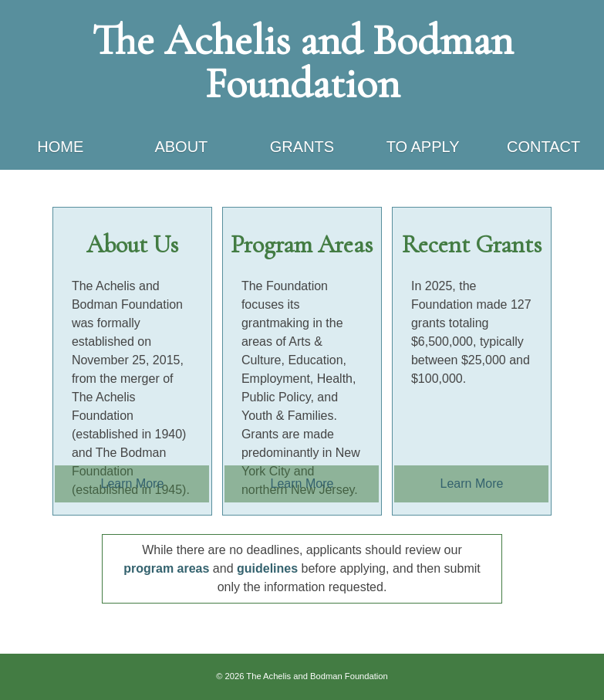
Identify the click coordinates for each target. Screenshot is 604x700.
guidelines (267, 568)
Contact (543, 147)
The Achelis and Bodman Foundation (302, 62)
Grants (302, 147)
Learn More (133, 484)
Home (60, 147)
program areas (166, 568)
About (181, 147)
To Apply (423, 147)
